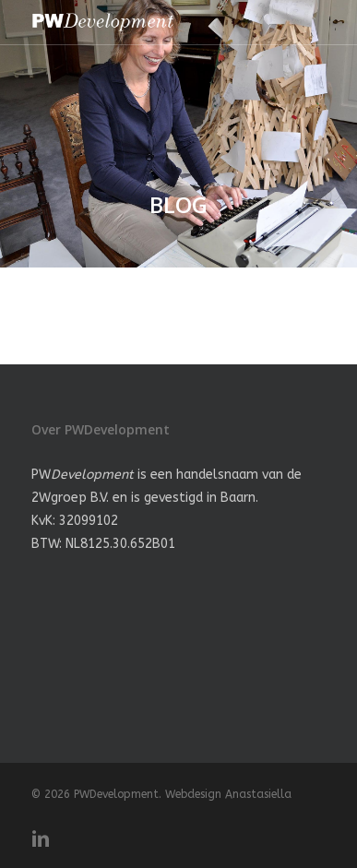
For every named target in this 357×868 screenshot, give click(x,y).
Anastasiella (258, 794)
